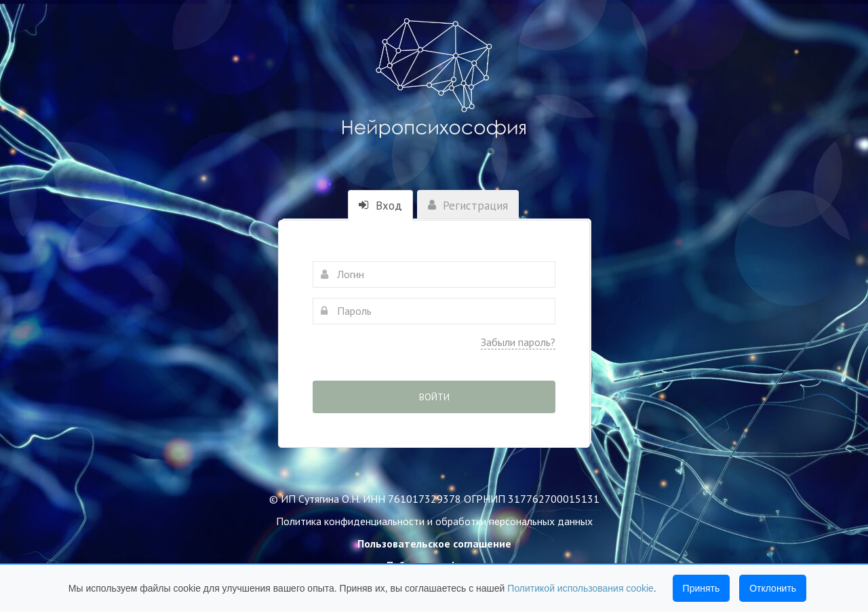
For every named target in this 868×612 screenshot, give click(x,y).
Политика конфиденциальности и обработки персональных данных (434, 521)
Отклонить (773, 588)
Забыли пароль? (518, 342)
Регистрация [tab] (468, 206)
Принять (702, 588)
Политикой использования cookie (580, 588)
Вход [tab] (380, 206)
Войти (434, 397)
